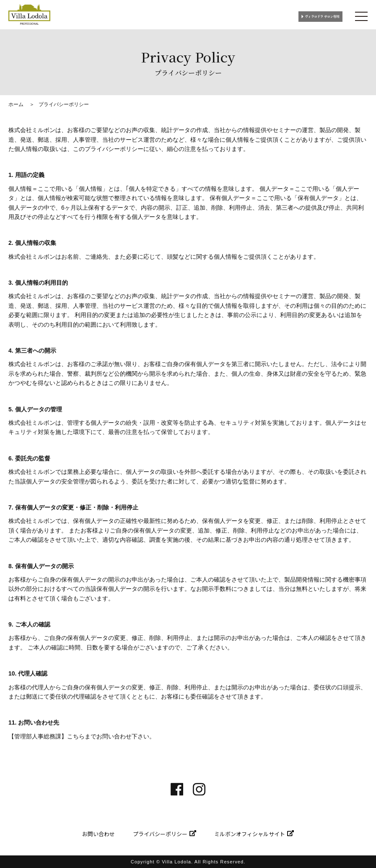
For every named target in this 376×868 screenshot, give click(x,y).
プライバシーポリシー (160, 834)
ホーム (16, 104)
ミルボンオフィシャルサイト (250, 834)
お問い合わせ (99, 834)
